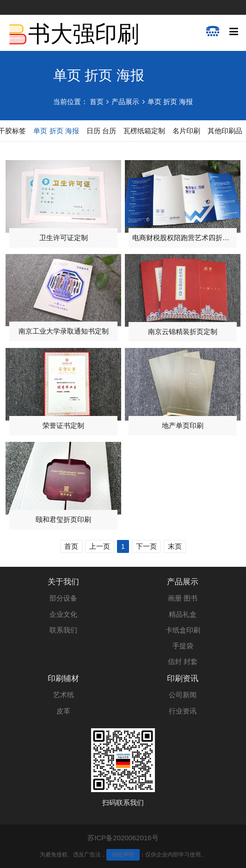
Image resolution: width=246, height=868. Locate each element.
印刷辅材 (63, 679)
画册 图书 (183, 598)
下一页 (146, 546)
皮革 (63, 711)
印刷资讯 (183, 679)
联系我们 (63, 630)
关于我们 (63, 582)
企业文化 (63, 614)
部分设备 (63, 598)
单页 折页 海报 (170, 102)
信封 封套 (183, 661)
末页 (175, 546)
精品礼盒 (183, 614)
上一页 (100, 546)
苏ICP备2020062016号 (123, 838)
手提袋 (183, 646)
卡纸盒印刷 (183, 630)
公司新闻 (183, 695)
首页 (97, 102)
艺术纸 (64, 695)
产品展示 (125, 102)
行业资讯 (183, 711)
